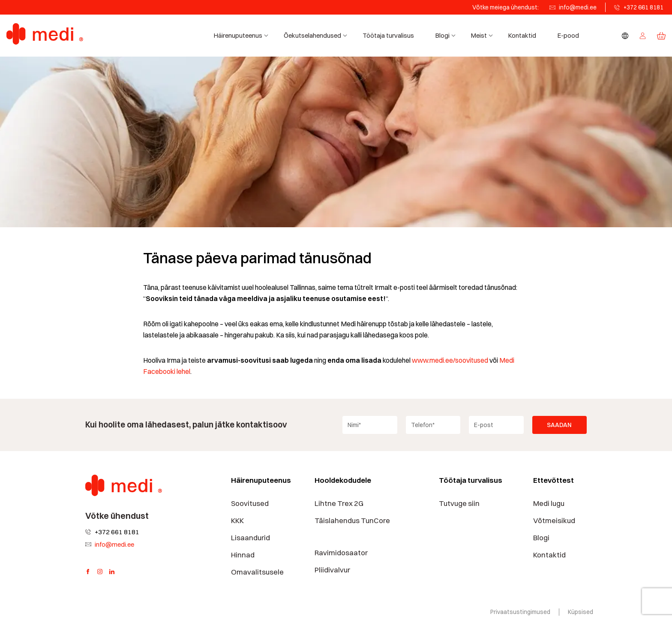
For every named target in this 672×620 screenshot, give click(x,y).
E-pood (568, 35)
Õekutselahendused (317, 35)
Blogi (447, 35)
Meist (483, 35)
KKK (237, 521)
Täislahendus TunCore (352, 521)
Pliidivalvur (332, 570)
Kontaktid (522, 35)
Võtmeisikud (554, 521)
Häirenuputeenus (242, 35)
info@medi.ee (578, 7)
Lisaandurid (250, 538)
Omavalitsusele (257, 572)
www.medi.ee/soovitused (450, 360)
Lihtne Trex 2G (339, 503)
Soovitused (250, 503)
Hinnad (243, 555)
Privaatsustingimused (520, 612)
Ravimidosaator (341, 553)
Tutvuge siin (459, 503)
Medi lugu (549, 503)
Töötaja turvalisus (388, 35)
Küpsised (580, 612)
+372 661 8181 (643, 7)
